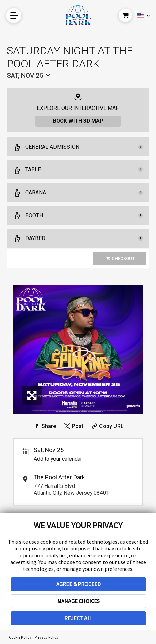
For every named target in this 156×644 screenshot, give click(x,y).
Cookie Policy (20, 637)
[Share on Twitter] (73, 426)
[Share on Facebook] (44, 426)
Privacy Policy (47, 637)
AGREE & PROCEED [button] (79, 584)
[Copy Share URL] (107, 426)
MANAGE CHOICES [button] (79, 601)
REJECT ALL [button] (79, 618)
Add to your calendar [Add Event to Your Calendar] (58, 459)
